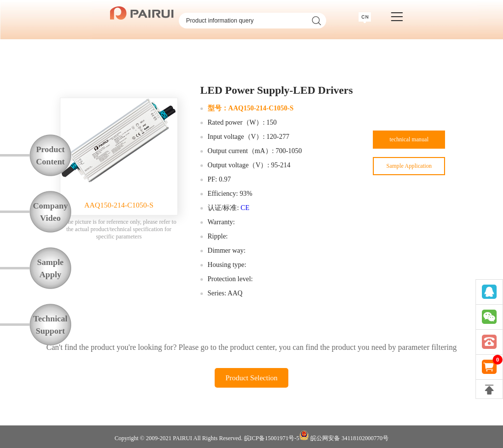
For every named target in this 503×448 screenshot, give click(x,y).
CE (245, 208)
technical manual (409, 143)
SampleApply (51, 268)
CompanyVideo (50, 212)
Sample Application (409, 174)
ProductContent (50, 156)
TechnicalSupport (50, 325)
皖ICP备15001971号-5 (272, 438)
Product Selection (251, 378)
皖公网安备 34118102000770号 (344, 436)
